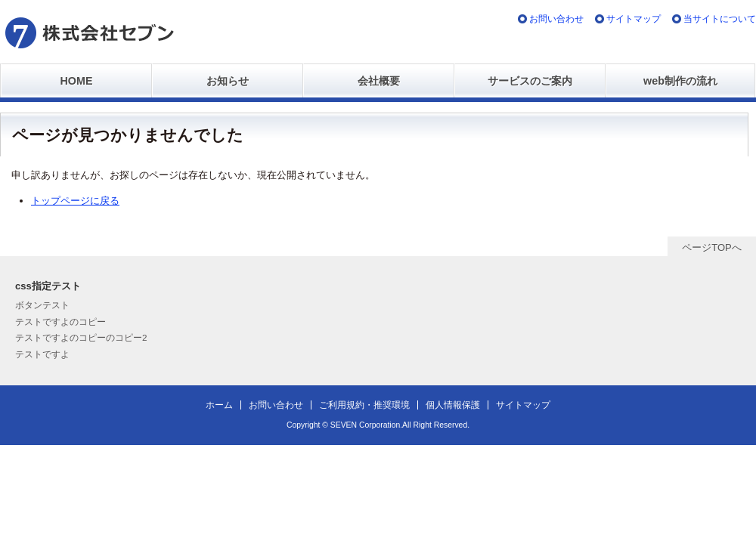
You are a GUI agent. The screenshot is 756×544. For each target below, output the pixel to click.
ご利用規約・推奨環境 (364, 405)
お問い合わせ (556, 19)
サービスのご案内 (530, 81)
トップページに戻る (75, 201)
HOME (77, 81)
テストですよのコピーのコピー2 (81, 337)
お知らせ (228, 81)
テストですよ (42, 354)
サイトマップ (634, 19)
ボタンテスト (42, 305)
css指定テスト (48, 286)
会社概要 (379, 81)
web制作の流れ (680, 81)
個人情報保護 (453, 405)
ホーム (219, 405)
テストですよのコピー (60, 321)
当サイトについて (720, 19)
